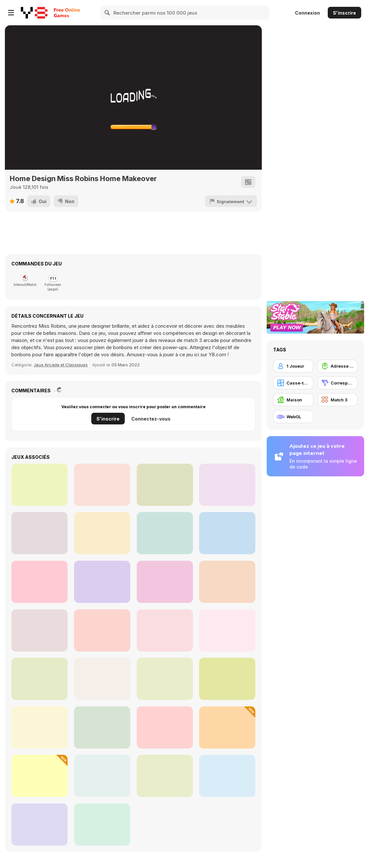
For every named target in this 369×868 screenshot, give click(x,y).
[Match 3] (337, 400)
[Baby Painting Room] (227, 679)
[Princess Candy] (165, 776)
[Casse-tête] (293, 383)
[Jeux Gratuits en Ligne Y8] (34, 13)
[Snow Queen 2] (102, 679)
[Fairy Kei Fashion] (39, 582)
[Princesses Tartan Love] (227, 485)
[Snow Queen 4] (39, 630)
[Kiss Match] (102, 825)
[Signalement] (231, 201)
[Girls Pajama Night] (39, 825)
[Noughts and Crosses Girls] (39, 727)
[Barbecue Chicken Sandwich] (102, 776)
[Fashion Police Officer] (165, 582)
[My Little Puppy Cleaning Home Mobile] (39, 679)
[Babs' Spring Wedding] (227, 582)
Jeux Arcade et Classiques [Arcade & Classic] (61, 365)
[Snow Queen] (165, 630)
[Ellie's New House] (165, 485)
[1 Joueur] (293, 366)
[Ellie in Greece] (102, 485)
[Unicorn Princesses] (165, 533)
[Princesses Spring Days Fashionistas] (39, 485)
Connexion (307, 13)
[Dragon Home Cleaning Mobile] (102, 630)
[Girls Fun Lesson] (165, 727)
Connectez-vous (151, 419)
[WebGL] (293, 417)
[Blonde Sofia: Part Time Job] (227, 630)
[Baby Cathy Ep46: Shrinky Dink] (227, 727)
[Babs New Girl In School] (102, 582)
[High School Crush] (102, 533)
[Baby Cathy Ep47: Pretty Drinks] (39, 776)
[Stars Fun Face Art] (227, 776)
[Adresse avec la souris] (337, 366)
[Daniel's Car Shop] (102, 727)
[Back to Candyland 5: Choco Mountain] (165, 679)
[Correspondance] (337, 383)
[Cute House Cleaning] (227, 533)
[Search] (108, 13)
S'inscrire (344, 13)
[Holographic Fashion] (39, 533)
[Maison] (293, 400)
